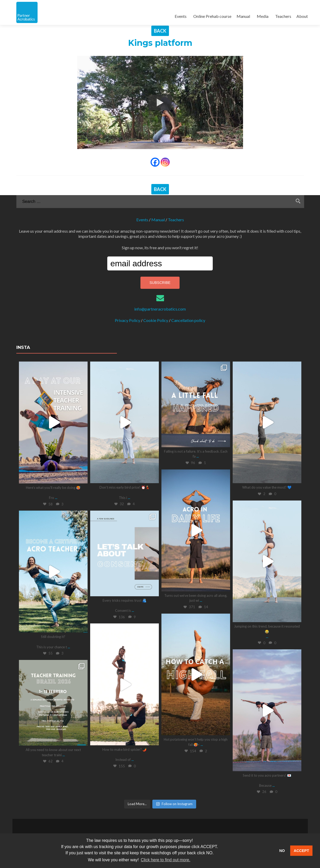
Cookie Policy (156, 320)
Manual (243, 16)
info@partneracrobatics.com (160, 309)
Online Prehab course (212, 16)
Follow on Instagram (174, 804)
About (302, 16)
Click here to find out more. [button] (165, 860)
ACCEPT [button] (301, 851)
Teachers (283, 16)
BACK (160, 31)
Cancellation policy (188, 320)
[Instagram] (165, 162)
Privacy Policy (127, 320)
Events (181, 16)
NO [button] (282, 851)
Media (263, 16)
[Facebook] (155, 162)
